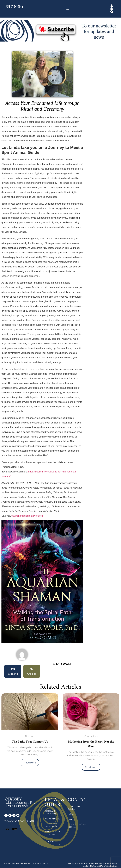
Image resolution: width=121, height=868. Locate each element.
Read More (30, 763)
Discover (30, 736)
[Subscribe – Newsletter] (60, 41)
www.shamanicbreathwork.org (27, 516)
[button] (68, 9)
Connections (91, 736)
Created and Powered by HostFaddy (28, 863)
